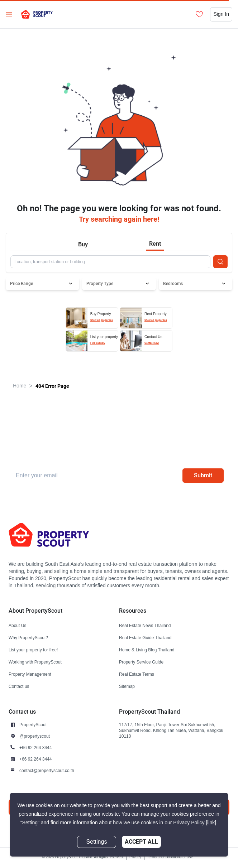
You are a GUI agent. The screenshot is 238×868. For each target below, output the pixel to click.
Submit (203, 475)
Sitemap (127, 686)
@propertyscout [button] (35, 736)
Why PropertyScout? (28, 638)
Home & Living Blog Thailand (147, 650)
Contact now (152, 343)
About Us (17, 625)
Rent (155, 244)
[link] (211, 823)
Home (20, 386)
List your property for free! (33, 650)
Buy (83, 244)
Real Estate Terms (137, 674)
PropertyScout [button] (33, 725)
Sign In (221, 14)
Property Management (30, 674)
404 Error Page (52, 386)
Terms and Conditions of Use (170, 857)
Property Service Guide (141, 662)
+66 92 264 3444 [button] (35, 748)
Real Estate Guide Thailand (145, 638)
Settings (97, 842)
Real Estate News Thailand (145, 625)
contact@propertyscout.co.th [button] (47, 770)
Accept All (141, 842)
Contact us (19, 686)
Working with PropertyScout (35, 662)
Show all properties (102, 320)
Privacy (135, 857)
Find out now (98, 343)
